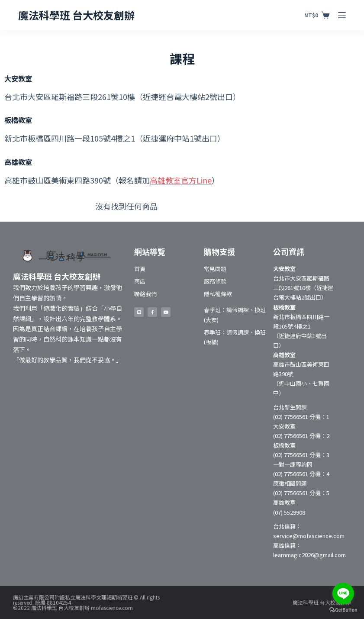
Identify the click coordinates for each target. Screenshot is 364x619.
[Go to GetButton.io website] (343, 610)
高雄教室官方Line (181, 180)
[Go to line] (343, 593)
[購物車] (317, 15)
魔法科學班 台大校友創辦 (76, 15)
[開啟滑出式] (342, 15)
